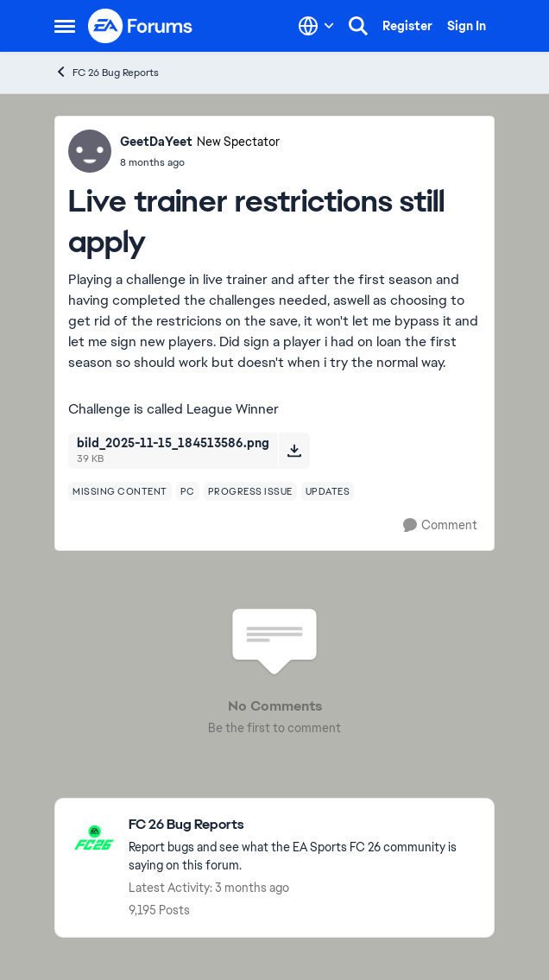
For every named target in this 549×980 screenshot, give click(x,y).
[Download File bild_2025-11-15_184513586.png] (294, 451)
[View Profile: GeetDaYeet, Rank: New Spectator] (90, 151)
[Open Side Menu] (65, 26)
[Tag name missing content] (120, 491)
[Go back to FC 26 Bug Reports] (303, 825)
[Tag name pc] (188, 491)
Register (407, 26)
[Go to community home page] (141, 26)
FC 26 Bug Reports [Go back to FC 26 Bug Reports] (107, 72)
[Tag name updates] (328, 491)
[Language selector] (316, 26)
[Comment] (440, 525)
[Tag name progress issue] (250, 491)
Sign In (467, 26)
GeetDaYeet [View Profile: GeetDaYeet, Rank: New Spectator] (156, 142)
